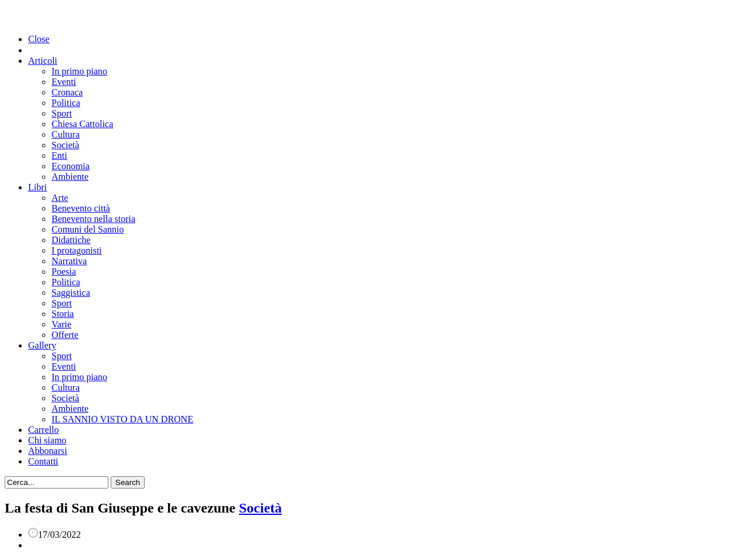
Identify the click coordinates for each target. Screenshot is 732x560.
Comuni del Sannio (88, 229)
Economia (71, 166)
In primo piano (79, 71)
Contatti (43, 461)
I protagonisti (77, 250)
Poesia (64, 272)
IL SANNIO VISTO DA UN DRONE (122, 419)
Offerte (65, 335)
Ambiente (70, 177)
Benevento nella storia (93, 219)
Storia (63, 314)
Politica (66, 103)
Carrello (43, 430)
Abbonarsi (48, 451)
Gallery (42, 345)
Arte (60, 198)
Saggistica (71, 293)
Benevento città (81, 208)
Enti (59, 156)
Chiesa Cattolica (82, 124)
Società (65, 145)
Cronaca (67, 92)
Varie (61, 324)
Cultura (66, 134)
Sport (62, 113)
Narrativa (69, 261)
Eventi (64, 82)
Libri (37, 187)
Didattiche (71, 240)
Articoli (43, 61)
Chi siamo (47, 440)
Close (39, 39)
